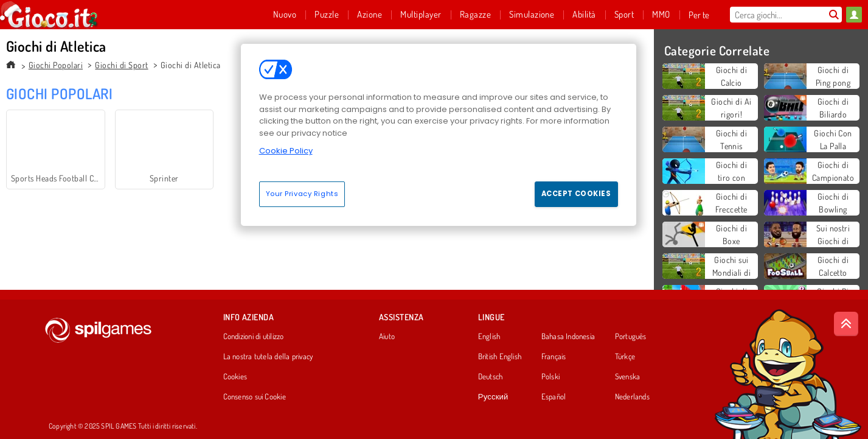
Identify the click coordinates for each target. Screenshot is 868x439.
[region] (439, 135)
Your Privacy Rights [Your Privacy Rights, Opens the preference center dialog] (302, 194)
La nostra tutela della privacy (268, 357)
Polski (550, 377)
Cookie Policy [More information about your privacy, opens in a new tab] (286, 151)
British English (500, 357)
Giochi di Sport (121, 65)
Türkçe (625, 357)
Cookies (235, 377)
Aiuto (387, 337)
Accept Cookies (576, 194)
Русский (493, 397)
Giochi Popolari (56, 65)
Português (631, 337)
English (489, 337)
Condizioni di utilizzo (254, 337)
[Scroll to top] (846, 324)
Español (554, 397)
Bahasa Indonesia (568, 337)
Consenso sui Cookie (255, 397)
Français (554, 357)
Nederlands (632, 397)
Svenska (628, 377)
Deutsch (491, 377)
